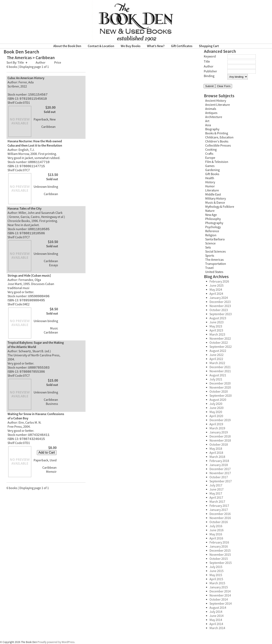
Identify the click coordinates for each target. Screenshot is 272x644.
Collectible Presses (218, 146)
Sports (210, 256)
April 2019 (216, 424)
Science (210, 243)
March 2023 (217, 335)
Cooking (211, 150)
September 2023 (221, 314)
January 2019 (219, 432)
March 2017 (217, 502)
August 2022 (218, 351)
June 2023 (217, 322)
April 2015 (216, 579)
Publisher (210, 71)
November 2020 (220, 388)
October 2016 (219, 522)
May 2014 (216, 620)
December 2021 (220, 367)
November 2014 (220, 595)
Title (22, 63)
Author (41, 63)
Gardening (212, 170)
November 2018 (220, 441)
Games (210, 166)
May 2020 (216, 412)
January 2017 (219, 510)
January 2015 (219, 587)
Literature (212, 190)
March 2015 (217, 583)
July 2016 (216, 526)
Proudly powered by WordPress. (56, 642)
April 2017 (216, 498)
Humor (210, 186)
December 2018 (220, 436)
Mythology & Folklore (220, 207)
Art (207, 121)
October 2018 (219, 445)
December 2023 (220, 302)
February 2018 (219, 461)
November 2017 (220, 473)
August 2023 (218, 318)
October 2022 (219, 343)
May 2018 (216, 449)
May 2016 (216, 534)
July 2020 (216, 404)
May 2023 (216, 326)
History (210, 182)
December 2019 (220, 420)
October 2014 (219, 600)
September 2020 (221, 396)
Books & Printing (217, 133)
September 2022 (221, 347)
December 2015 (220, 551)
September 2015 (221, 563)
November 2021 (220, 371)
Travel (209, 268)
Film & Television (217, 162)
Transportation (216, 264)
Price (58, 63)
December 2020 (220, 383)
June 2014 (217, 616)
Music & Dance (215, 203)
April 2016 (216, 538)
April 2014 (216, 624)
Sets (208, 247)
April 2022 (216, 359)
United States (214, 272)
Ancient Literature (218, 105)
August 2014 (218, 608)
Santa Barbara (215, 239)
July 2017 (216, 485)
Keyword (210, 56)
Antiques (211, 113)
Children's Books (217, 141)
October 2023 (219, 310)
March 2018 (217, 457)
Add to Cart (47, 457)
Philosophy (213, 219)
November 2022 (220, 339)
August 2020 (218, 400)
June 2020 (217, 408)
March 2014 (217, 628)
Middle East (213, 194)
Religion (211, 235)
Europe (210, 158)
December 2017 (220, 469)
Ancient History (216, 101)
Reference (212, 231)
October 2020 (219, 392)
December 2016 (220, 514)
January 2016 (219, 547)
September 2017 (221, 481)
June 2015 (217, 571)
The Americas (214, 260)
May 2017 (216, 494)
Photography (214, 223)
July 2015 (216, 567)
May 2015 (216, 575)
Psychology (213, 227)
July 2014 (216, 612)
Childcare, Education (219, 137)
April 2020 (216, 416)
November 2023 (220, 306)
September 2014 (221, 604)
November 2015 (220, 555)
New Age (211, 215)
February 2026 (219, 282)
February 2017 (219, 506)
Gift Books (212, 174)
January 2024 (219, 298)
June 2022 (217, 355)
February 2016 (219, 542)
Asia (208, 125)
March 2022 (217, 363)
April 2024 (216, 294)
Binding (209, 76)
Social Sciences (216, 252)
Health (210, 178)
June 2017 (217, 489)
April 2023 (216, 330)
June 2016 (217, 530)
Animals (211, 109)
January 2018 (219, 465)
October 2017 (219, 477)
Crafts (209, 154)
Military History (216, 199)
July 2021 (216, 379)
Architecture (214, 117)
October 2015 (219, 559)
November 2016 (220, 518)
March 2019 (217, 428)
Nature (210, 211)
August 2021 (218, 375)
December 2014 (220, 591)
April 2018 (216, 453)
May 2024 (216, 290)
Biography (212, 129)
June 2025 (217, 286)
